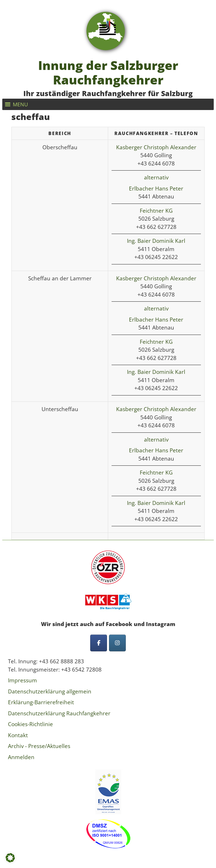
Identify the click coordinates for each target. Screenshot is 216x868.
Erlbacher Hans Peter (156, 188)
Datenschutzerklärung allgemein (50, 691)
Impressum (22, 680)
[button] (20, 104)
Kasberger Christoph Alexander (156, 147)
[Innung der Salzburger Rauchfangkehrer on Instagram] (117, 643)
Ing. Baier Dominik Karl (156, 241)
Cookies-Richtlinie (30, 724)
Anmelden (21, 757)
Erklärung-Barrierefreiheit (41, 702)
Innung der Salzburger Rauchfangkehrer (108, 73)
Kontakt (18, 735)
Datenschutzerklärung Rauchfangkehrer (59, 713)
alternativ (156, 177)
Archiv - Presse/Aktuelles (39, 746)
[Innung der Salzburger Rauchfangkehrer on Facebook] (99, 643)
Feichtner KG (156, 211)
